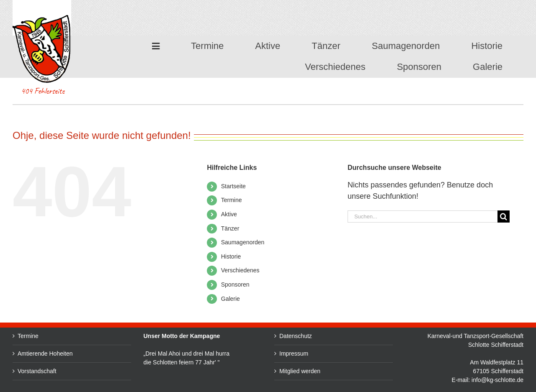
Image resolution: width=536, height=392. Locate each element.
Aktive (229, 214)
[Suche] (504, 216)
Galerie (231, 299)
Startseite (233, 186)
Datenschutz (363, 336)
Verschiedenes (240, 270)
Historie (231, 256)
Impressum (361, 354)
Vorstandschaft (37, 371)
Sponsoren (235, 284)
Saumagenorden (243, 242)
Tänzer (230, 228)
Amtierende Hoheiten (45, 354)
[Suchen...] (423, 216)
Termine (232, 200)
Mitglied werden (367, 371)
